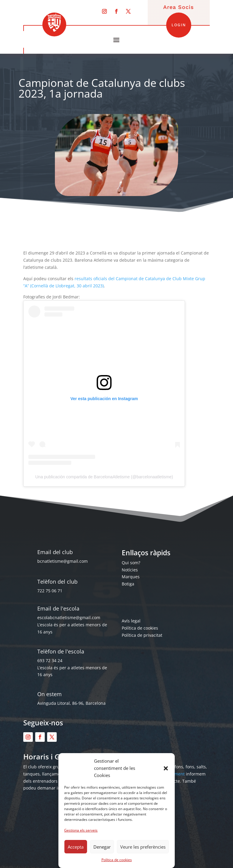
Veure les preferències (143, 847)
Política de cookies (117, 860)
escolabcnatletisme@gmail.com (69, 618)
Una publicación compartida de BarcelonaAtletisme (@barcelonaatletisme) (104, 477)
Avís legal (131, 621)
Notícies (130, 570)
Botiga (128, 584)
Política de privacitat (142, 635)
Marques (131, 577)
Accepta (76, 847)
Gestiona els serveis (81, 830)
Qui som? (131, 563)
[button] (166, 768)
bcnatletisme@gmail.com (63, 561)
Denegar (102, 847)
